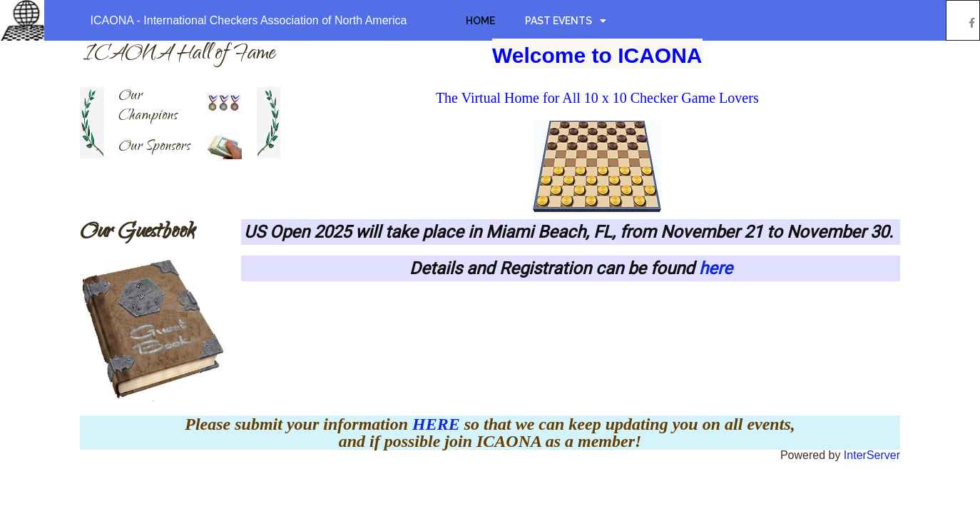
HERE (438, 424)
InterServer (872, 455)
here (716, 268)
